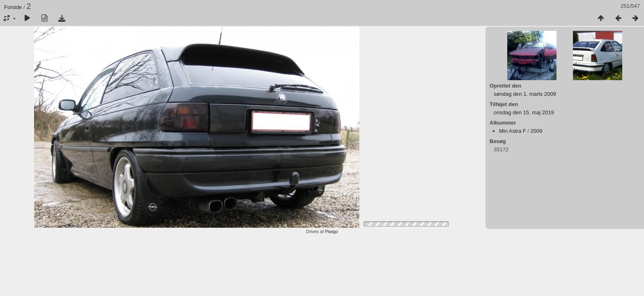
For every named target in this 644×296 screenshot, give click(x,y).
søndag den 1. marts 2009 (525, 94)
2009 (537, 131)
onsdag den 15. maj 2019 (524, 112)
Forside (13, 7)
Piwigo (331, 231)
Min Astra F (513, 131)
